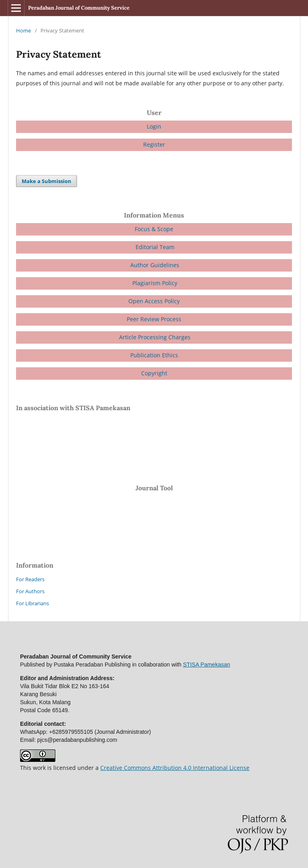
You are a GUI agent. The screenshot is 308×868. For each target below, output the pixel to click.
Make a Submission (47, 181)
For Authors (30, 591)
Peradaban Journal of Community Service (79, 8)
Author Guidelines (155, 265)
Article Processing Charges (155, 337)
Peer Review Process (154, 319)
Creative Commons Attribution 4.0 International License (175, 768)
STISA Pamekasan (207, 665)
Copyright (154, 373)
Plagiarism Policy (154, 283)
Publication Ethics (154, 355)
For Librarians (32, 603)
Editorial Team (154, 247)
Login (154, 126)
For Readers (30, 579)
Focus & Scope (154, 229)
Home (23, 30)
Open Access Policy (154, 301)
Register (154, 144)
